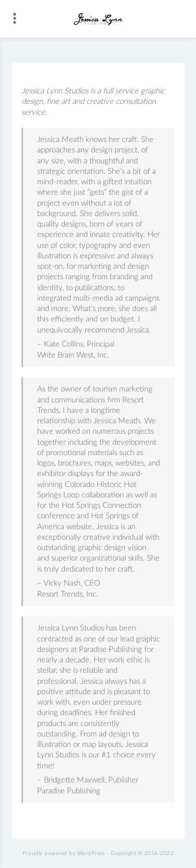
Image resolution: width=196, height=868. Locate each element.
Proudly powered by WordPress (64, 853)
